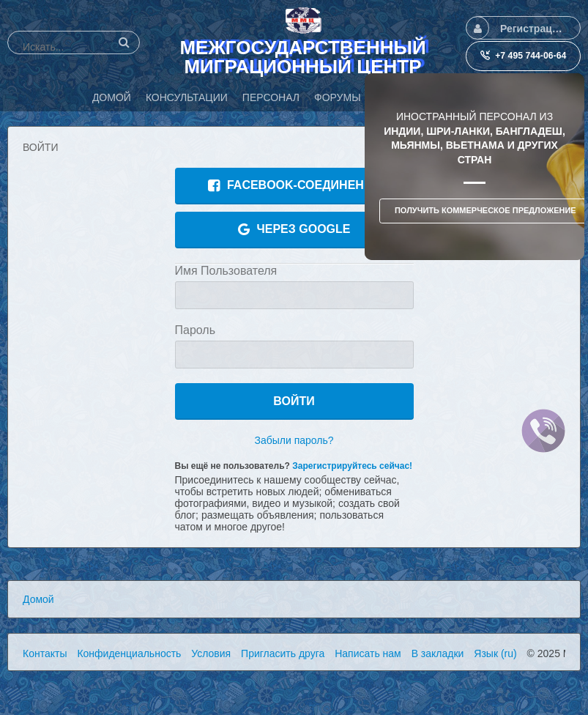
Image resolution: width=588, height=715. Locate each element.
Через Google (294, 230)
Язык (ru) (495, 653)
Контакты (45, 653)
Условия (211, 653)
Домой (38, 599)
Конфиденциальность (129, 653)
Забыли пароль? (294, 440)
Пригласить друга (283, 653)
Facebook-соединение (294, 186)
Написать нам (368, 653)
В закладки (438, 653)
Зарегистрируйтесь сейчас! (352, 466)
